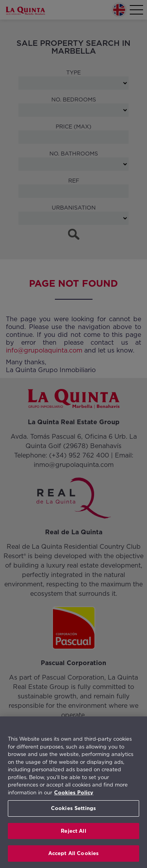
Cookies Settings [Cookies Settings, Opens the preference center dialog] (73, 808)
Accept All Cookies (73, 853)
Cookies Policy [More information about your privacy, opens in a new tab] (74, 793)
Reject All (73, 831)
